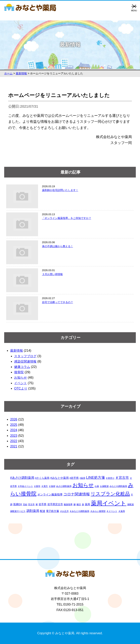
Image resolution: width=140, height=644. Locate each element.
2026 (14, 419)
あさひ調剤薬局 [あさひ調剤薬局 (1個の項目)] (64, 486)
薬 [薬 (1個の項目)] (83, 504)
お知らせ (21, 378)
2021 (14, 446)
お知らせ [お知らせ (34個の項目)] (83, 485)
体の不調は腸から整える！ (58, 246)
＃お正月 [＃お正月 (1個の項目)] (64, 511)
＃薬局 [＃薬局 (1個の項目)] (122, 511)
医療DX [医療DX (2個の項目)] (18, 504)
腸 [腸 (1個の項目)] (75, 504)
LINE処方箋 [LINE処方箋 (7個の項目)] (95, 478)
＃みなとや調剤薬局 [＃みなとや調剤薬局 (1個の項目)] (79, 511)
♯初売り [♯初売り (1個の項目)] (110, 478)
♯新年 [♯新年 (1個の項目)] (37, 486)
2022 (14, 441)
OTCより (21, 388)
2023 (14, 436)
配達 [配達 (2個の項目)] (43, 511)
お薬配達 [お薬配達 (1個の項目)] (104, 486)
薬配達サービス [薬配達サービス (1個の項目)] (18, 511)
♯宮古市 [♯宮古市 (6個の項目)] (122, 478)
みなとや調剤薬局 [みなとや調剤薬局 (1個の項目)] (118, 486)
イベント (21, 383)
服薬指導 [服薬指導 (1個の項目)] (68, 504)
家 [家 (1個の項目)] (37, 504)
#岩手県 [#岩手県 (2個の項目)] (74, 478)
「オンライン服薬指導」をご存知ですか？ (67, 218)
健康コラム (22, 367)
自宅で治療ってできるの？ (58, 302)
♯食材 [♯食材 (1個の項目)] (52, 486)
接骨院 (19, 372)
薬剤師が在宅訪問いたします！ (60, 190)
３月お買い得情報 (52, 274)
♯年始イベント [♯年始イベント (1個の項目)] (25, 486)
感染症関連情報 (25, 361)
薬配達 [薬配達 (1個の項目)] (131, 504)
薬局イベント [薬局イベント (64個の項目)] (109, 503)
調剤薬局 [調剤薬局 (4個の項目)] (33, 511)
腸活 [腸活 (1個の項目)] (79, 504)
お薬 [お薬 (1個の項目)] (97, 486)
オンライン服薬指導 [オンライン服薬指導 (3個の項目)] (50, 494)
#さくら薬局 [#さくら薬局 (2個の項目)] (42, 478)
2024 (14, 430)
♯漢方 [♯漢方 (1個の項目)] (45, 486)
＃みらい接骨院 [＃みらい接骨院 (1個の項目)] (98, 511)
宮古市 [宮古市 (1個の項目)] (31, 504)
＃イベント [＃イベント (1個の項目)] (112, 511)
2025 (14, 425)
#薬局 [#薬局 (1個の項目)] (82, 478)
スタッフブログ (25, 356)
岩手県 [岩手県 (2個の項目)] (43, 504)
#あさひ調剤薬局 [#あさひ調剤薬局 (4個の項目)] (22, 478)
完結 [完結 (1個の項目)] (25, 504)
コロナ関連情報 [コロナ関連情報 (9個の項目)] (77, 494)
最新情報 (17, 351)
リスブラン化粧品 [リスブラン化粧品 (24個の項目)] (110, 494)
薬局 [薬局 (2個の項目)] (87, 504)
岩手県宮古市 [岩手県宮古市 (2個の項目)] (55, 504)
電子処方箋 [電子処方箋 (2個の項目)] (52, 511)
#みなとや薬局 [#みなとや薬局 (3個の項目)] (60, 478)
